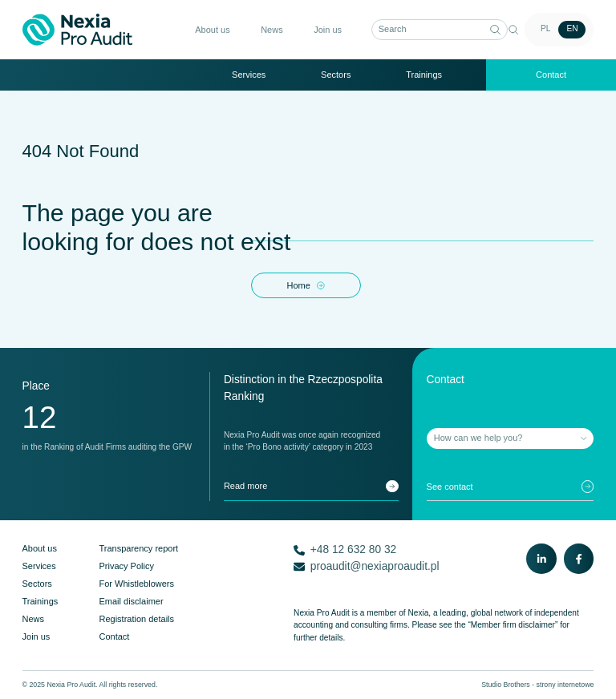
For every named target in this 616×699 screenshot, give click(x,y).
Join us (328, 30)
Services (249, 75)
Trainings (424, 75)
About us (212, 30)
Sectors (336, 75)
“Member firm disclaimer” (513, 625)
